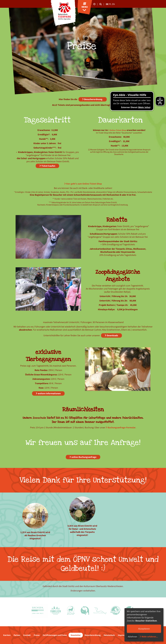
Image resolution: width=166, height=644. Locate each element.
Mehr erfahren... (150, 637)
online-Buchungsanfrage (84, 457)
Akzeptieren (144, 629)
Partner (17, 635)
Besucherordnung (93, 635)
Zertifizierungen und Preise (55, 635)
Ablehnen (132, 637)
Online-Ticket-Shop (118, 130)
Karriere (7, 635)
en (113, 4)
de (107, 4)
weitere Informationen (49, 393)
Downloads (112, 335)
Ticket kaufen (48, 166)
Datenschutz (109, 635)
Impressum (123, 635)
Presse (37, 635)
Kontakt (27, 635)
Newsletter (76, 635)
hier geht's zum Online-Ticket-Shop (84, 184)
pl (111, 4)
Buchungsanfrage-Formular (122, 427)
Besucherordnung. (94, 99)
